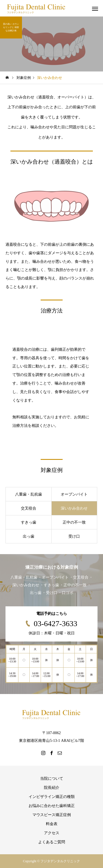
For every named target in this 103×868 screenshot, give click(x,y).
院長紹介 (52, 788)
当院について (52, 779)
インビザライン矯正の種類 (52, 797)
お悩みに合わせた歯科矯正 (52, 806)
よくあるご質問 (52, 842)
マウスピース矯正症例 (52, 815)
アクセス (52, 833)
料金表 (52, 824)
